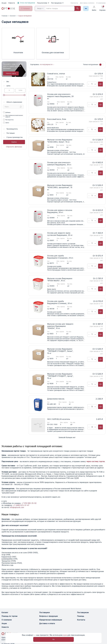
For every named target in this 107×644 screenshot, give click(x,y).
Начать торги (11, 73)
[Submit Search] (21, 107)
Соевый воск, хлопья (56, 74)
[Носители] (18, 39)
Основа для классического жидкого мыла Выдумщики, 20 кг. (60, 96)
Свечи (6, 123)
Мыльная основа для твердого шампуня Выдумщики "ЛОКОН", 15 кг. (60, 326)
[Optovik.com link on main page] (8, 9)
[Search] (58, 8)
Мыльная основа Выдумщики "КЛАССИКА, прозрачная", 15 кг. (60, 187)
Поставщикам (57, 3)
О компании (101, 3)
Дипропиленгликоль (56, 399)
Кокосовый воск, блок (57, 119)
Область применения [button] (12, 102)
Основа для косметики (53, 53)
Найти (14, 142)
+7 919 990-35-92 (29, 503)
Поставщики (45, 613)
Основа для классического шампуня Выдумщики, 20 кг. (59, 164)
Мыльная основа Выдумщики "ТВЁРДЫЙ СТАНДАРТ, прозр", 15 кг (60, 376)
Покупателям (43, 3)
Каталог (13, 16)
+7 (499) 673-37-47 (21, 505)
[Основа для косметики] (53, 39)
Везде (40, 8)
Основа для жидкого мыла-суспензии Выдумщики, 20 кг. (60, 234)
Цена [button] (7, 86)
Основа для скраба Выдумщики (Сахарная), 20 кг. (60, 257)
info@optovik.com (17, 507)
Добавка (7, 112)
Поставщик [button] (9, 133)
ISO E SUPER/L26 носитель (59, 419)
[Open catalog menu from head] (26, 8)
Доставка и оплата (87, 3)
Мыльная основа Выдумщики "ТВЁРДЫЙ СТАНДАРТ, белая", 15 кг (60, 351)
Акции (4, 3)
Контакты (74, 3)
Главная (4, 16)
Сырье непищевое (25, 16)
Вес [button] (6, 82)
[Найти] (77, 8)
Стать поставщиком (26, 3)
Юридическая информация (51, 620)
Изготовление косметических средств (13, 116)
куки (54, 639)
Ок (86, 639)
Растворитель (8, 120)
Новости (12, 3)
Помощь (81, 616)
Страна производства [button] (13, 137)
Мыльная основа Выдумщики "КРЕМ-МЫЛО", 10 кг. (60, 280)
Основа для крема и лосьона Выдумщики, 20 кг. (60, 211)
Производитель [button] (10, 129)
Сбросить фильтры (14, 147)
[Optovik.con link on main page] (9, 634)
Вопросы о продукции (49, 616)
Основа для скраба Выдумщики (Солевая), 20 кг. (60, 302)
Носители (18, 53)
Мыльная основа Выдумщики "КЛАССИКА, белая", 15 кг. (60, 141)
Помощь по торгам (9, 616)
